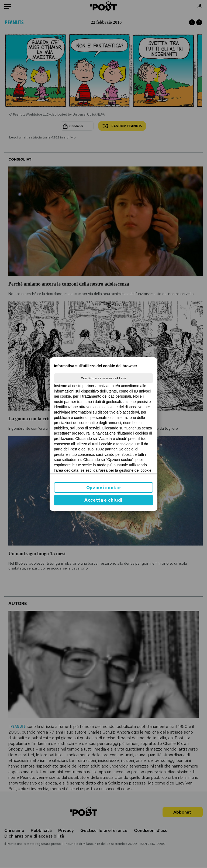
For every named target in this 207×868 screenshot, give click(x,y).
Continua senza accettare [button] (103, 378)
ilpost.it (128, 454)
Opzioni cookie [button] (104, 488)
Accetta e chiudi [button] (103, 500)
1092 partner (106, 449)
